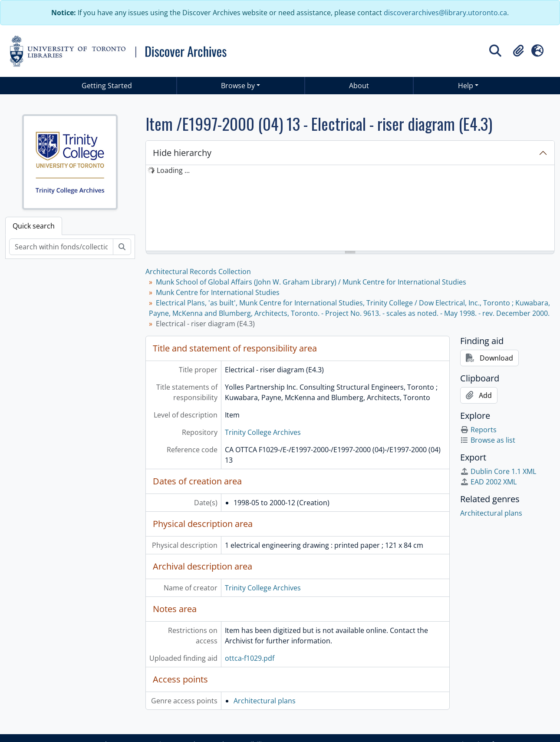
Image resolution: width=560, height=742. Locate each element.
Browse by (238, 86)
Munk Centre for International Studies (218, 292)
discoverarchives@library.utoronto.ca (445, 13)
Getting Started (107, 86)
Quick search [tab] (34, 226)
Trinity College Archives (263, 432)
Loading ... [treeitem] (173, 170)
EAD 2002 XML (488, 482)
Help (466, 86)
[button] (518, 51)
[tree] (350, 209)
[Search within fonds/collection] (61, 247)
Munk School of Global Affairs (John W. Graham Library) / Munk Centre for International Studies (311, 282)
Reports (478, 430)
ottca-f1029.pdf (250, 658)
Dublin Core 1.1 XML (498, 471)
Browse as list (488, 440)
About (359, 86)
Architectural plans (265, 701)
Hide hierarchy (182, 153)
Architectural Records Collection (198, 272)
